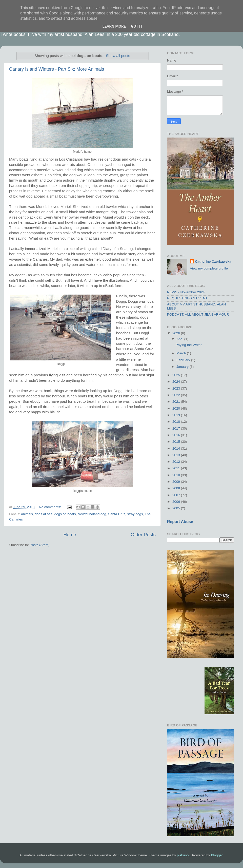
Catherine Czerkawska (213, 262)
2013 (177, 455)
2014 (177, 448)
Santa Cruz (117, 514)
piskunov (184, 855)
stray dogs (135, 514)
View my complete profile (209, 268)
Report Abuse (180, 522)
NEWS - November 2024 (186, 292)
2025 (177, 375)
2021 (177, 402)
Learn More (114, 26)
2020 (177, 408)
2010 (177, 475)
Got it (137, 26)
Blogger (217, 855)
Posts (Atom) (40, 545)
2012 (177, 462)
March (182, 353)
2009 (177, 482)
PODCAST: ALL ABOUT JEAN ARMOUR (198, 314)
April (180, 339)
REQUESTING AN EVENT (187, 298)
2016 (177, 435)
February (184, 360)
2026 (177, 333)
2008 (177, 488)
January (183, 367)
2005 (177, 508)
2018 (177, 422)
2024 (177, 382)
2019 (177, 415)
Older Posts (143, 535)
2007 (177, 495)
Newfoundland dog (92, 514)
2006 (177, 502)
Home (70, 535)
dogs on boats (65, 514)
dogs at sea (44, 514)
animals (27, 514)
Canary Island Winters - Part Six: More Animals (57, 69)
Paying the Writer (189, 345)
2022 (177, 395)
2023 (177, 388)
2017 (177, 428)
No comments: (50, 507)
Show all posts (118, 56)
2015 (177, 442)
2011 (177, 468)
